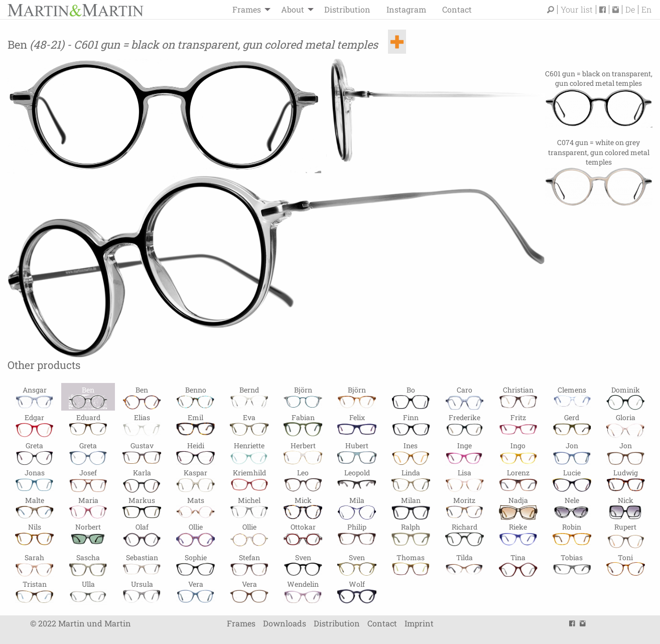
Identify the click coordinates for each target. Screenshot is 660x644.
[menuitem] (249, 10)
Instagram (406, 9)
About (293, 9)
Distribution (347, 9)
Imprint (419, 623)
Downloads (285, 623)
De (630, 10)
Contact (457, 9)
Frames (247, 9)
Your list (577, 10)
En (646, 10)
